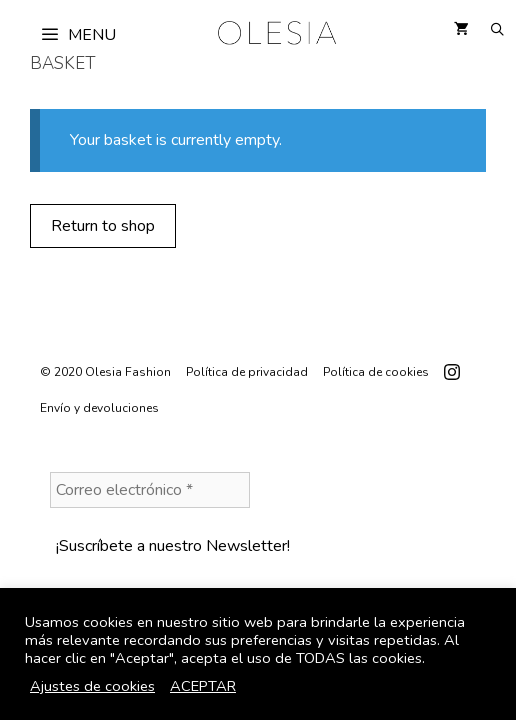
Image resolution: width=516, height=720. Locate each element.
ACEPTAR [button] (203, 686)
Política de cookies (376, 372)
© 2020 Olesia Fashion (105, 372)
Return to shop (103, 226)
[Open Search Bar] (497, 30)
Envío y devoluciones (99, 408)
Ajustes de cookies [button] (92, 686)
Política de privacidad (247, 372)
